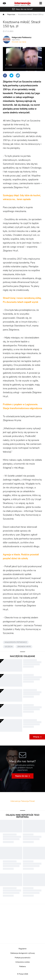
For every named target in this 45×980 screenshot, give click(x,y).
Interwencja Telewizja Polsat (23, 801)
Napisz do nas (21, 776)
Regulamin (23, 949)
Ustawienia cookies (23, 962)
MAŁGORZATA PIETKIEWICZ (16, 642)
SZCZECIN (9, 647)
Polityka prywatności (23, 958)
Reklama (22, 967)
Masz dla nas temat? (24, 9)
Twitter (11, 75)
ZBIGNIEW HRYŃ (24, 647)
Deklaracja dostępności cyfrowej (22, 953)
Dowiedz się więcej (19, 42)
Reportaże (11, 15)
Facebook (5, 75)
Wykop (18, 75)
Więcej (36, 737)
